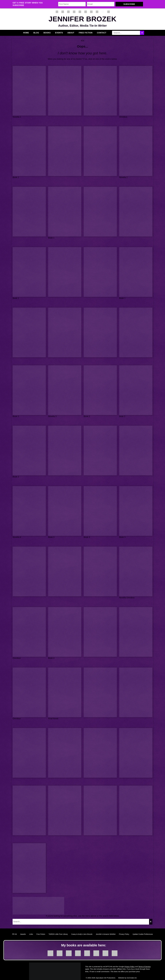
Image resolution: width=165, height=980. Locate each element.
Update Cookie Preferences (143, 931)
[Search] (142, 33)
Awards (23, 931)
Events (59, 33)
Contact (102, 33)
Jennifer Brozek (82, 19)
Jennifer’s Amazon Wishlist (106, 931)
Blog (36, 33)
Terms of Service (144, 963)
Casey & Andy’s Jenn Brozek (82, 931)
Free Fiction (86, 33)
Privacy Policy (124, 931)
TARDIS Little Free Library (58, 931)
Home (26, 33)
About (71, 33)
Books (47, 33)
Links (31, 931)
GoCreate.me (132, 974)
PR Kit (14, 931)
